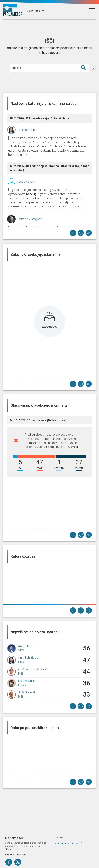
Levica (22, 685)
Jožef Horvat (27, 692)
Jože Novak (26, 182)
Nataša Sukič (27, 681)
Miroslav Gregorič (30, 219)
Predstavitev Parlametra (66, 843)
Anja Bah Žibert (28, 130)
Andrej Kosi (26, 646)
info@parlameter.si (16, 855)
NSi (21, 674)
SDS (21, 650)
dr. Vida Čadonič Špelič (33, 669)
